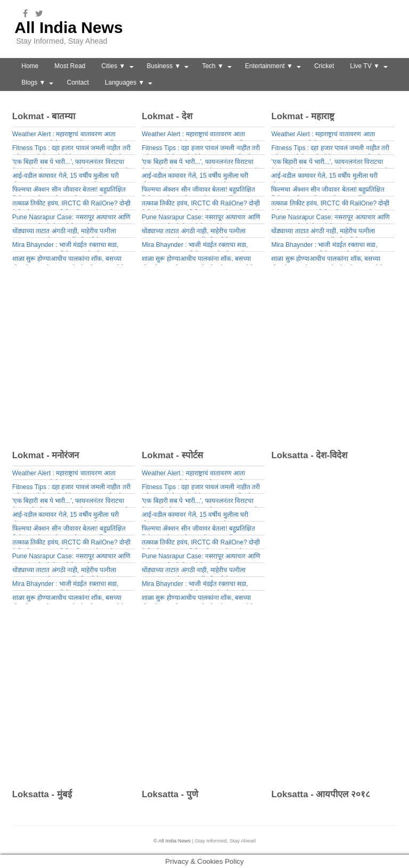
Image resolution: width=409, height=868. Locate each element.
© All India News (172, 841)
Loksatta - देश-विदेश (309, 455)
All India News (68, 27)
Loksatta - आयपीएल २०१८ (321, 794)
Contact (77, 82)
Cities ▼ (113, 66)
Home (30, 66)
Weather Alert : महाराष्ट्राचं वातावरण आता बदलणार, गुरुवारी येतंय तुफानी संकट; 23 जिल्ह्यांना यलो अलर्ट (71, 135)
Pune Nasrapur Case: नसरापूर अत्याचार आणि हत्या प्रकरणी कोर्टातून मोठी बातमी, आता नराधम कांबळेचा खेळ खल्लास (71, 218)
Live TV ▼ (365, 66)
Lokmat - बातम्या (44, 116)
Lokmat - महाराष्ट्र (303, 116)
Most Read (70, 66)
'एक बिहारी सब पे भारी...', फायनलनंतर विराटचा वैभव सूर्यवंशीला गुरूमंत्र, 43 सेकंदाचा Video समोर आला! (72, 163)
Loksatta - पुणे (170, 794)
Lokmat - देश (167, 116)
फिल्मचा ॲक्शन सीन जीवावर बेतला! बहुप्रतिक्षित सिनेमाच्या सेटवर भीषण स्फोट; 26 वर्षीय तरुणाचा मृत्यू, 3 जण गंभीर (70, 191)
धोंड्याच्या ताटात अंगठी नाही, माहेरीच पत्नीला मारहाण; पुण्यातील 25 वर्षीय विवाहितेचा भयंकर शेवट (67, 232)
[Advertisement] (208, 361)
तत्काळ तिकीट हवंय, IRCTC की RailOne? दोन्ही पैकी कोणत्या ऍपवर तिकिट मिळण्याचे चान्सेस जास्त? (71, 205)
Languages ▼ (125, 82)
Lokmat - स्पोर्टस (172, 455)
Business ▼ (164, 66)
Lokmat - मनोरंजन (46, 455)
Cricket (324, 66)
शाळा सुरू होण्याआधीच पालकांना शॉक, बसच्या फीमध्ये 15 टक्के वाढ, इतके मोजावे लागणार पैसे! (69, 260)
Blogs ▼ (33, 82)
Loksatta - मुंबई (42, 794)
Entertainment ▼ (269, 66)
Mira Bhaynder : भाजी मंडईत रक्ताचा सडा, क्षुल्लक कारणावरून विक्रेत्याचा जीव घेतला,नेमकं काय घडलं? (68, 246)
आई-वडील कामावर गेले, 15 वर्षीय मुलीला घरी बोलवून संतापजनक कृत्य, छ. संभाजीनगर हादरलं (68, 177)
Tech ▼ (213, 66)
